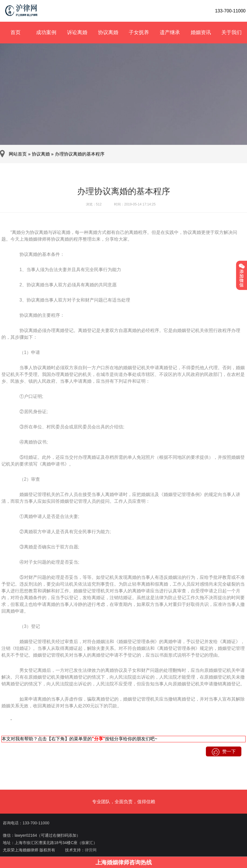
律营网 (91, 850)
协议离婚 (108, 32)
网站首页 (18, 154)
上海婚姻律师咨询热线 (124, 862)
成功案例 (46, 32)
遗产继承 (170, 32)
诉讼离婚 (77, 32)
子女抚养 (139, 32)
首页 (15, 32)
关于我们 (232, 32)
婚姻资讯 (201, 32)
